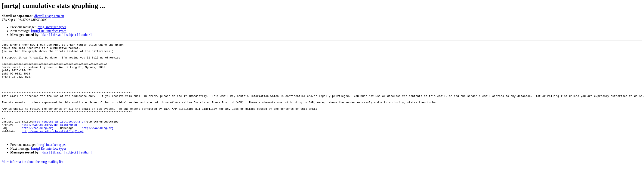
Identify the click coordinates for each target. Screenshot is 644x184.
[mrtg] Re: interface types (49, 31)
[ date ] (45, 35)
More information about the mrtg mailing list (33, 180)
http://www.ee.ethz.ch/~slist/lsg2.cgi (53, 149)
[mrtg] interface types (51, 27)
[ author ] (85, 35)
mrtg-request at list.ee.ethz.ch (59, 137)
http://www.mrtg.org (98, 145)
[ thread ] (57, 35)
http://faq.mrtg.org (38, 145)
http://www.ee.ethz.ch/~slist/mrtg (49, 141)
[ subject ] (71, 35)
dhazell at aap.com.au (49, 16)
